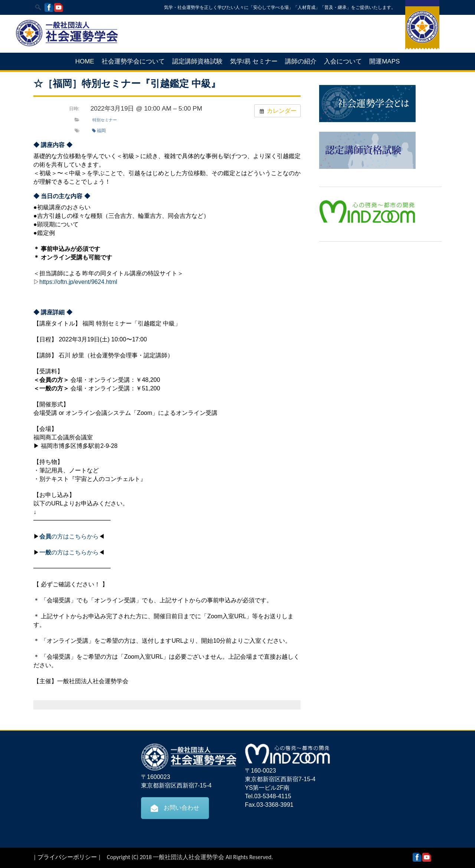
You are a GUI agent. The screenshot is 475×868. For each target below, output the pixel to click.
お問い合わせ (175, 808)
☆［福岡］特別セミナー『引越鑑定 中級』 (127, 83)
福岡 (99, 131)
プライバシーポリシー (67, 857)
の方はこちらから (69, 536)
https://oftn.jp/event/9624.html (78, 282)
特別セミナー (105, 120)
